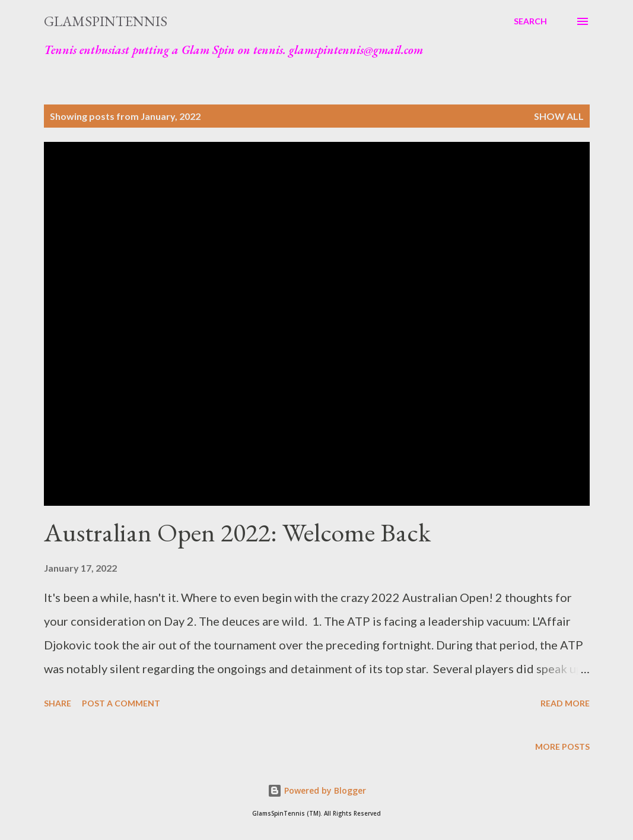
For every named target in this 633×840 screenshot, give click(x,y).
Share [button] (58, 703)
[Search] (530, 21)
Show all (559, 116)
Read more (565, 703)
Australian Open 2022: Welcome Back (237, 532)
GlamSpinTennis (106, 21)
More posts (562, 747)
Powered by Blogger (317, 790)
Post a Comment (121, 703)
